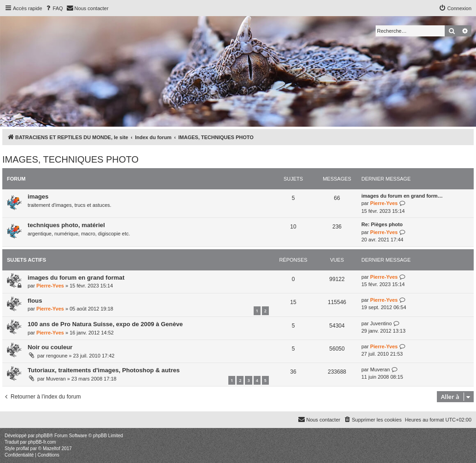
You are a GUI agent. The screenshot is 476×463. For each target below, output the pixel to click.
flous (35, 301)
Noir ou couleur (50, 347)
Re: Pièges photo (382, 224)
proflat (23, 448)
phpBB (43, 436)
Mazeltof (52, 448)
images (38, 196)
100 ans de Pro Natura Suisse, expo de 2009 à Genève (105, 324)
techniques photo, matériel (66, 225)
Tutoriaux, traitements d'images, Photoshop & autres (104, 370)
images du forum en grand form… (402, 196)
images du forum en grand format (76, 278)
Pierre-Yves (384, 203)
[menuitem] (54, 8)
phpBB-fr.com (42, 442)
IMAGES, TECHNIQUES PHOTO (70, 159)
